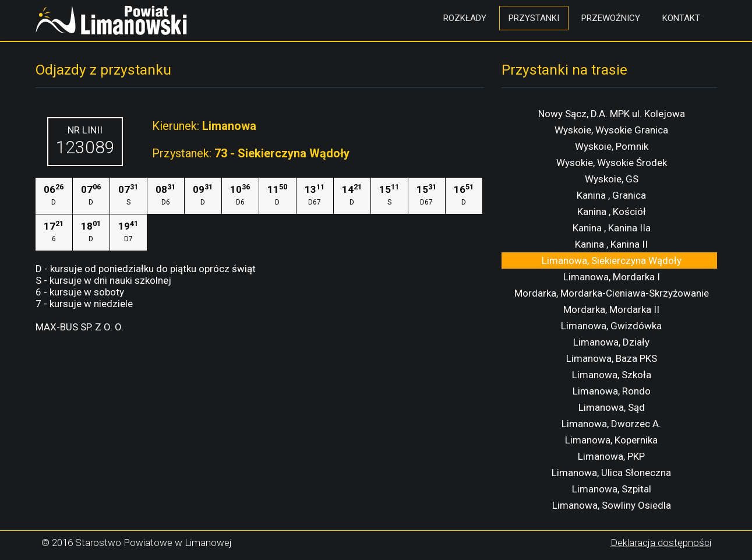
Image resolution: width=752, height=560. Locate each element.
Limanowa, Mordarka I (612, 277)
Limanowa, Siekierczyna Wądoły (612, 260)
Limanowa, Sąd (612, 407)
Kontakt (681, 18)
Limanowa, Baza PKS (612, 358)
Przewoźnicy (611, 18)
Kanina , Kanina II (611, 244)
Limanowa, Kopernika (611, 440)
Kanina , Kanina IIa (612, 228)
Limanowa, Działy (611, 342)
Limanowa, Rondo (612, 391)
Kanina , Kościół (612, 212)
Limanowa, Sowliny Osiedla (612, 505)
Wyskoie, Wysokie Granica (611, 130)
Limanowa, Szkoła (612, 375)
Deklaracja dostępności (661, 543)
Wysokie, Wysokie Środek (612, 163)
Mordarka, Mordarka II (611, 309)
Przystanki (534, 18)
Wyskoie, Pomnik (612, 146)
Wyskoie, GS (612, 179)
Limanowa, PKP (611, 456)
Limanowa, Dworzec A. (611, 424)
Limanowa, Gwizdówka (611, 326)
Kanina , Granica (611, 195)
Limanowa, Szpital (612, 489)
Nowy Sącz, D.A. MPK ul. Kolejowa (612, 114)
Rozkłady (465, 18)
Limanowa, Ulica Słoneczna (611, 473)
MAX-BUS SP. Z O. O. (80, 327)
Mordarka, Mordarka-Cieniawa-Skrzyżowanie (612, 293)
